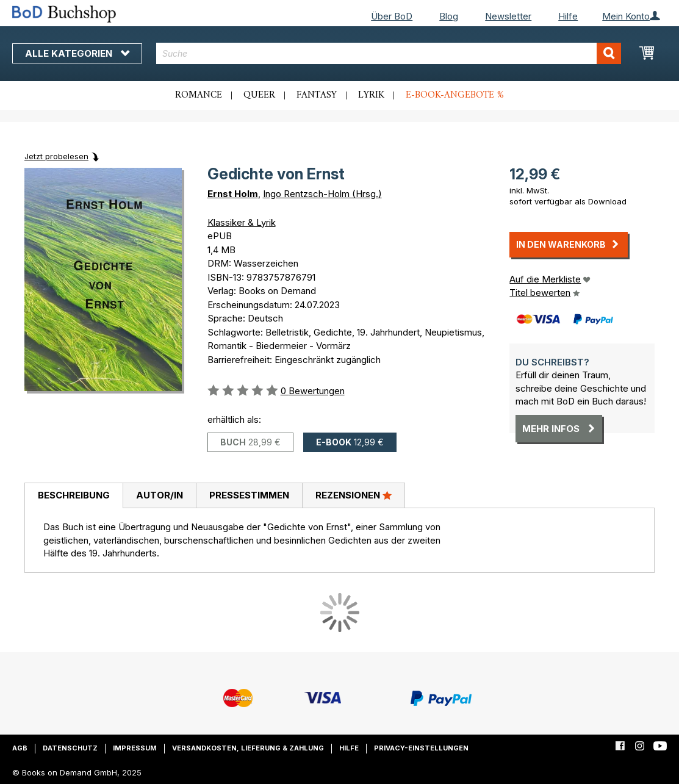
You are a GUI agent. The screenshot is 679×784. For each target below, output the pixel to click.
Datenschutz (70, 748)
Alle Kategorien (77, 53)
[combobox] (389, 53)
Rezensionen (354, 495)
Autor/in (160, 495)
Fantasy (317, 95)
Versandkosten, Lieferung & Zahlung (248, 748)
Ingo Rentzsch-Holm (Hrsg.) (322, 194)
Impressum (135, 748)
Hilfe (568, 16)
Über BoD (392, 16)
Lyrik (371, 95)
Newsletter (508, 16)
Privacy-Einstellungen (421, 748)
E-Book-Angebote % (455, 95)
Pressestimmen (249, 495)
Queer (259, 95)
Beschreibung (74, 495)
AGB (20, 748)
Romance (199, 95)
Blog (449, 16)
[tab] (74, 496)
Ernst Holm (233, 194)
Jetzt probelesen (56, 156)
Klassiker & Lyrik (242, 222)
